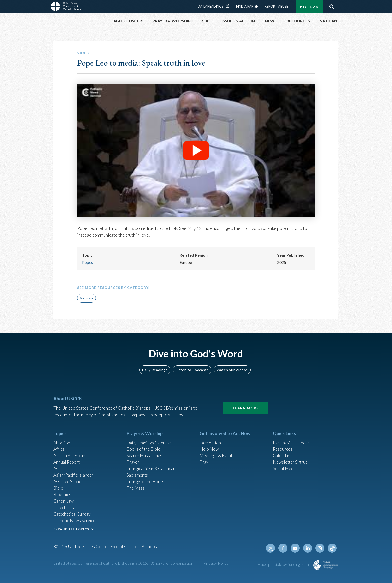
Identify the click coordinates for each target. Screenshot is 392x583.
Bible (59, 486)
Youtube (296, 548)
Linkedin (308, 548)
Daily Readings (211, 6)
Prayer (133, 459)
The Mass (136, 486)
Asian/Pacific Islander (74, 472)
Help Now (310, 7)
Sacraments (138, 472)
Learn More (246, 404)
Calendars (283, 452)
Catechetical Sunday (73, 513)
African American (70, 452)
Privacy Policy (216, 563)
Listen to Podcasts (192, 366)
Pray (204, 459)
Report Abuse (276, 6)
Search (332, 7)
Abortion (62, 439)
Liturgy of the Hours (146, 479)
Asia (58, 466)
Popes (88, 262)
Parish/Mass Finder (292, 439)
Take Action (211, 439)
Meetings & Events (218, 452)
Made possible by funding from (283, 564)
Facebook (284, 548)
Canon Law (64, 499)
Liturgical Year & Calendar (152, 466)
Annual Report (67, 459)
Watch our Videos (232, 366)
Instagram (320, 548)
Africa (59, 445)
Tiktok (332, 548)
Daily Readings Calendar (229, 6)
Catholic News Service (75, 520)
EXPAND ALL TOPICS (71, 528)
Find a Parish (247, 6)
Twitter (272, 548)
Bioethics (63, 493)
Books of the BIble (144, 445)
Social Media (285, 466)
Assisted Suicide (69, 479)
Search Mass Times (145, 452)
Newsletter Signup (291, 459)
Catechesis (64, 506)
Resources (283, 445)
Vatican (87, 298)
